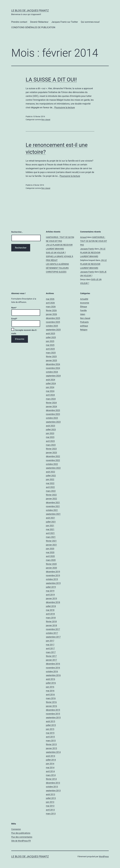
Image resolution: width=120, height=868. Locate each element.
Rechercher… (17, 232)
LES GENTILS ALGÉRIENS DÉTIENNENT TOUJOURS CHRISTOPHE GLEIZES (57, 268)
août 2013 (50, 794)
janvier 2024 (51, 406)
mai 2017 (50, 645)
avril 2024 (50, 395)
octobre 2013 (52, 787)
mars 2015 (51, 741)
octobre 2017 (52, 633)
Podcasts (84, 322)
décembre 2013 (53, 783)
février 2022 (51, 495)
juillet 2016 (51, 683)
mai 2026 (50, 299)
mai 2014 (50, 768)
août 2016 (50, 679)
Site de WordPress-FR (21, 841)
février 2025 (51, 356)
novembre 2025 (53, 322)
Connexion (16, 829)
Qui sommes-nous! (90, 22)
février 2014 (51, 779)
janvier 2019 (51, 598)
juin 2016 (50, 687)
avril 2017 (50, 648)
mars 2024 (51, 399)
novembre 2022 (53, 460)
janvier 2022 (51, 499)
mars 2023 (51, 445)
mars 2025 (51, 353)
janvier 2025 (51, 360)
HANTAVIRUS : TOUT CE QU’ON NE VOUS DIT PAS (94, 241)
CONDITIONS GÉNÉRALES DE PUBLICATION (33, 27)
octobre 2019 (52, 579)
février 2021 (51, 541)
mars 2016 (51, 698)
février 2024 (51, 403)
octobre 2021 (52, 510)
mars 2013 (51, 814)
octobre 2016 (52, 671)
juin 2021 (50, 526)
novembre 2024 (53, 368)
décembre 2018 (53, 602)
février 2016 (51, 702)
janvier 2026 (51, 314)
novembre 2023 (53, 414)
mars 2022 (51, 491)
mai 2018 (50, 610)
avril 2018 (50, 614)
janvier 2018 (51, 625)
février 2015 (51, 744)
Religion (84, 330)
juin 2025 (50, 341)
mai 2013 (50, 806)
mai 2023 (50, 437)
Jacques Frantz (87, 249)
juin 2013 (50, 802)
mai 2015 (50, 733)
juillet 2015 (51, 725)
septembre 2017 (53, 637)
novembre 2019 (53, 575)
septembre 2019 (53, 583)
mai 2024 (50, 391)
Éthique (84, 307)
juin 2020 (50, 549)
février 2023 (51, 449)
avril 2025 (50, 349)
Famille (83, 310)
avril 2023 (50, 441)
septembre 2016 (53, 675)
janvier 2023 (51, 453)
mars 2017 (51, 652)
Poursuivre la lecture (65, 108)
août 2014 (50, 756)
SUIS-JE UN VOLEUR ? (56, 253)
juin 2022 (50, 479)
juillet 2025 (51, 337)
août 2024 (50, 380)
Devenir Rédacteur (39, 22)
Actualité (84, 299)
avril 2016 (50, 695)
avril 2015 (50, 737)
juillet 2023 (51, 430)
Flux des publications (21, 833)
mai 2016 (50, 691)
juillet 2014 (51, 760)
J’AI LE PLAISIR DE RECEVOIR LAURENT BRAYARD (93, 253)
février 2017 (51, 656)
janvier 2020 (51, 568)
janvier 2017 (51, 660)
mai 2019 (50, 591)
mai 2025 (50, 345)
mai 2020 (50, 552)
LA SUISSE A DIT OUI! (51, 80)
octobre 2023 (52, 418)
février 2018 (51, 621)
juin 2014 (50, 764)
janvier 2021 (51, 545)
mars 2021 (51, 537)
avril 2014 (50, 771)
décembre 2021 (53, 503)
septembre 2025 (53, 330)
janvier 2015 (51, 748)
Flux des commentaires (22, 837)
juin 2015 (50, 729)
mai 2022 (50, 483)
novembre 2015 (53, 714)
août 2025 (50, 333)
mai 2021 (50, 529)
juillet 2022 (51, 476)
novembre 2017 (53, 629)
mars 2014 (51, 775)
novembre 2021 (53, 506)
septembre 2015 (53, 718)
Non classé (46, 120)
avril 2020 (50, 556)
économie (85, 303)
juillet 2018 (51, 606)
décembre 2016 (53, 664)
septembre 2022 (53, 468)
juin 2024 (50, 387)
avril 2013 (50, 810)
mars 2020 (51, 560)
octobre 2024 (52, 372)
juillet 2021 (51, 522)
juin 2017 (50, 641)
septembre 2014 (53, 752)
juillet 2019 (51, 587)
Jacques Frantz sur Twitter (65, 22)
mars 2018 (51, 618)
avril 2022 (50, 487)
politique (84, 326)
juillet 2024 (51, 383)
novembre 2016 (53, 668)
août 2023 (50, 426)
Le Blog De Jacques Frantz (30, 11)
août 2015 (50, 721)
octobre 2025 (52, 326)
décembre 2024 (53, 364)
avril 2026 (50, 303)
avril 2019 (50, 595)
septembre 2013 (53, 791)
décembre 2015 (53, 710)
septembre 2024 (53, 376)
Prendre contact (19, 22)
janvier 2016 (51, 706)
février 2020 (51, 564)
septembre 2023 (53, 422)
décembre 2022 (53, 456)
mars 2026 (51, 307)
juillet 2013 (51, 798)
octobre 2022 (52, 464)
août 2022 (50, 472)
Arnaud (83, 237)
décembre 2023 (53, 410)
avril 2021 (50, 533)
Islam (83, 314)
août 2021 (50, 518)
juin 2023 (50, 433)
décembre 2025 (53, 318)
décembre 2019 (53, 572)
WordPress (104, 856)
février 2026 (51, 310)
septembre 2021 (53, 514)
